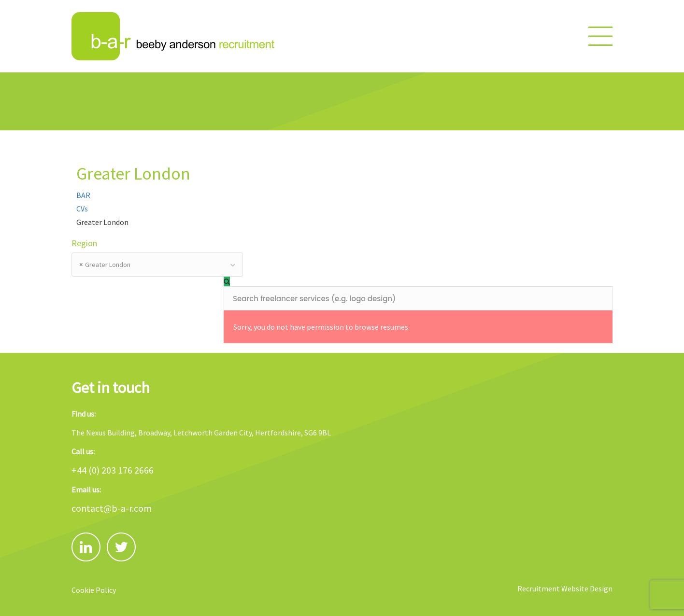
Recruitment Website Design (565, 588)
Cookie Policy (94, 590)
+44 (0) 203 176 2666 (113, 470)
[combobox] (157, 265)
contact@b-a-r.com (112, 508)
